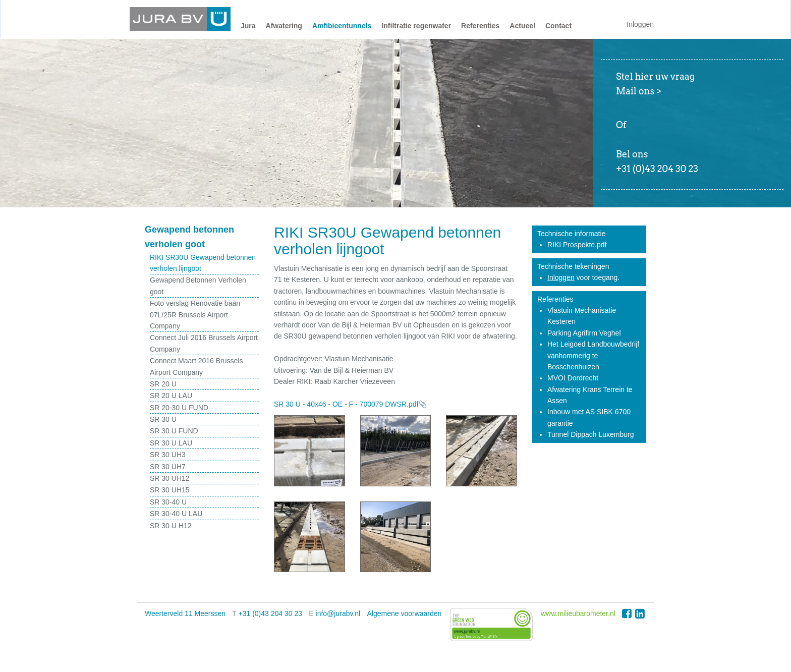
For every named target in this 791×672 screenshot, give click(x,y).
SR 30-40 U (168, 502)
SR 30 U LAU (171, 443)
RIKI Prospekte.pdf (577, 245)
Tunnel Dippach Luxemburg (590, 434)
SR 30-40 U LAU (176, 514)
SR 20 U (163, 384)
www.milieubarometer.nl (578, 613)
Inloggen (640, 24)
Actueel (522, 26)
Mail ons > (639, 91)
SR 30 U (163, 419)
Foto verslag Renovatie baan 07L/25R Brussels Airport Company (195, 315)
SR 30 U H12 (171, 526)
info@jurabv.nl (338, 613)
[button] (248, 28)
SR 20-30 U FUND (179, 408)
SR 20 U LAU (171, 396)
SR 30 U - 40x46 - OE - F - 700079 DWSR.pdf (346, 404)
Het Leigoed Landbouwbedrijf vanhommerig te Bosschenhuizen (593, 355)
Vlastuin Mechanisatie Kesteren (582, 316)
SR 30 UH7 (168, 467)
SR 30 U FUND (174, 431)
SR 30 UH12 (170, 478)
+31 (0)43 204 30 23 (271, 613)
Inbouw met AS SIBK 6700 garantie (589, 417)
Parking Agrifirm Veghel (584, 333)
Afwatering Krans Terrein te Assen (590, 395)
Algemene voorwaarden (405, 613)
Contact (558, 26)
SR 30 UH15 (170, 490)
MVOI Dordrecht (573, 378)
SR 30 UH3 (168, 455)
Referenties (480, 26)
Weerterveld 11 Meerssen (185, 613)
